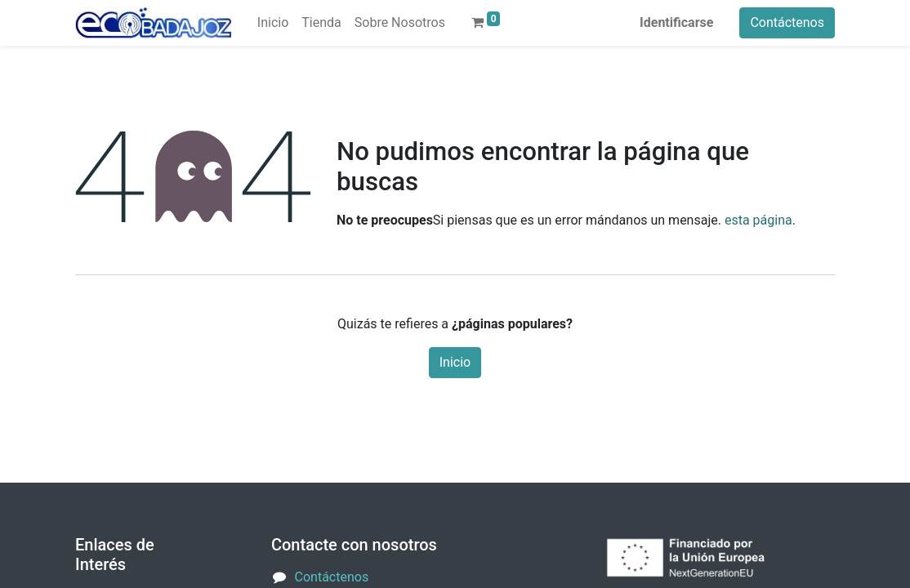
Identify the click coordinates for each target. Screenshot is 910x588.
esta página (758, 220)
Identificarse (676, 22)
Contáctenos (787, 22)
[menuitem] (273, 23)
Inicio (455, 362)
